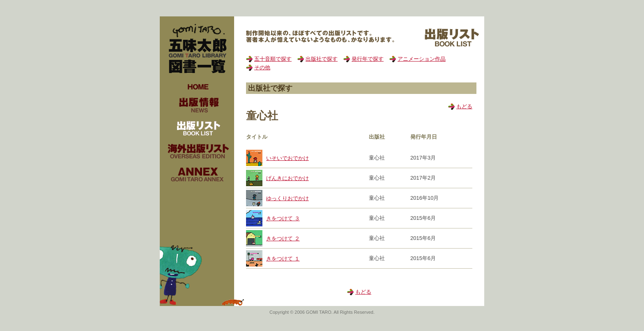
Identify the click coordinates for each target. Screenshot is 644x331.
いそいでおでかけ (287, 158)
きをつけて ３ (283, 218)
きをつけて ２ (283, 239)
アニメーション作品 (422, 59)
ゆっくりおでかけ (287, 198)
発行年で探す (368, 59)
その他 (262, 67)
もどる (464, 106)
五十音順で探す (273, 59)
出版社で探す (322, 59)
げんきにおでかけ (287, 178)
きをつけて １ (283, 259)
